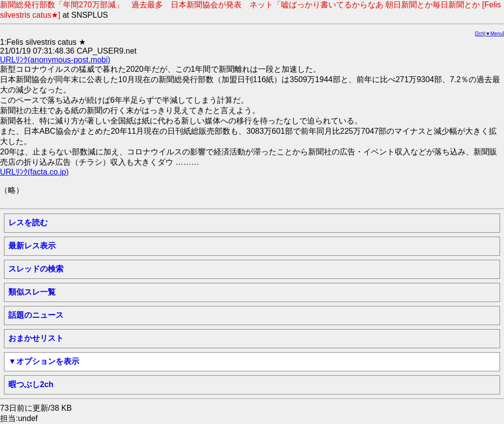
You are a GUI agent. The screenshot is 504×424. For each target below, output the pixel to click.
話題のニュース (36, 315)
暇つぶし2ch (31, 384)
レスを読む (28, 223)
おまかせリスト (36, 338)
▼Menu (494, 34)
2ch (480, 34)
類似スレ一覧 (32, 292)
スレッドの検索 (36, 269)
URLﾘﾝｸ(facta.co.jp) (34, 172)
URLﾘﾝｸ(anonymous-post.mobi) (55, 60)
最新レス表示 (32, 246)
